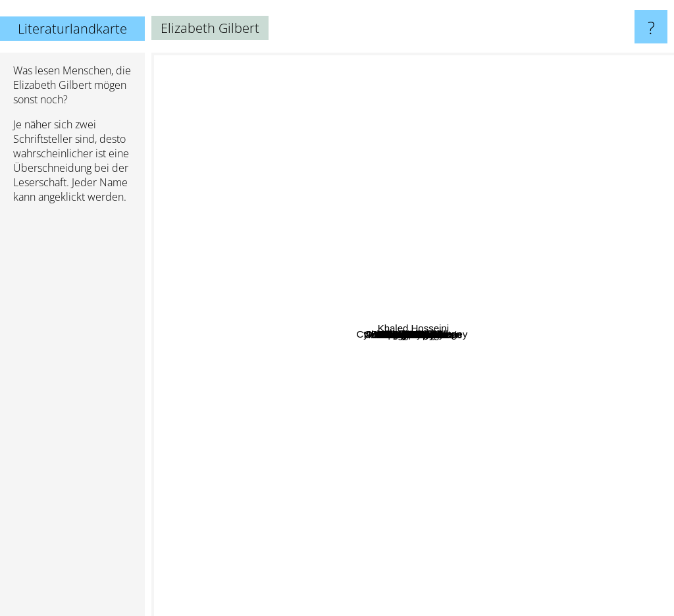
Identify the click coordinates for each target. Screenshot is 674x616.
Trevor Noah (297, 296)
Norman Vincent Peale (400, 519)
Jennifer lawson (294, 281)
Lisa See (356, 303)
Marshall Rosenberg (315, 221)
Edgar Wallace (391, 158)
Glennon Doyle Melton (459, 281)
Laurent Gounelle (358, 186)
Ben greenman (521, 244)
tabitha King (526, 368)
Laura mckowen (380, 471)
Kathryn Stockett (334, 329)
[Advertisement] (72, 415)
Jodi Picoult (643, 404)
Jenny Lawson (322, 400)
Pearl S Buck (506, 395)
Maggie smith (545, 435)
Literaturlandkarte (72, 29)
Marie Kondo (443, 472)
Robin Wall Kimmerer (332, 385)
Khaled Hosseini (617, 156)
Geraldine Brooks (430, 422)
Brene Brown (449, 310)
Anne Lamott (279, 429)
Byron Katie (249, 361)
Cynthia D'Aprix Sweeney (232, 291)
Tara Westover (442, 296)
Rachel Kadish (495, 170)
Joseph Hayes (547, 408)
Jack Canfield (348, 493)
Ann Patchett (372, 607)
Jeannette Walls (373, 402)
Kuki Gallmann (273, 383)
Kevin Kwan (467, 148)
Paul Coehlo (397, 211)
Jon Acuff (277, 335)
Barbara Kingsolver (534, 83)
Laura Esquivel (298, 455)
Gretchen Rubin (511, 350)
